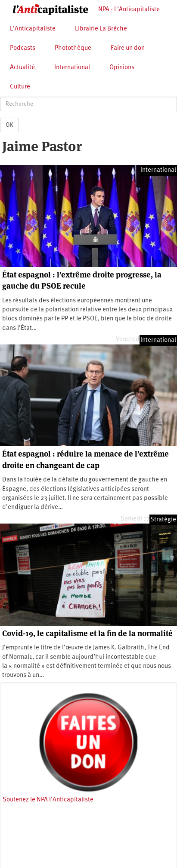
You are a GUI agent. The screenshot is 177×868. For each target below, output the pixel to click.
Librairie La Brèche (101, 29)
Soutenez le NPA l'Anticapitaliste (48, 800)
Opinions (122, 68)
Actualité (22, 68)
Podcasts (23, 48)
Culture (20, 87)
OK (9, 125)
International (72, 68)
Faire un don (128, 48)
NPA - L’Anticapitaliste (129, 10)
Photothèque (73, 48)
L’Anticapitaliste (33, 29)
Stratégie (163, 520)
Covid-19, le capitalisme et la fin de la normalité (87, 633)
